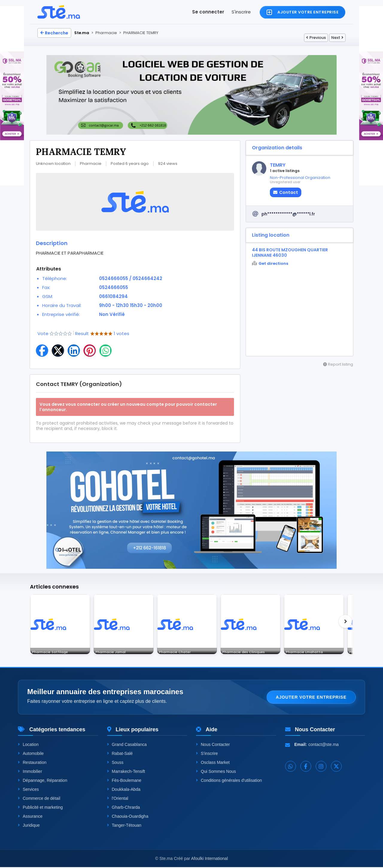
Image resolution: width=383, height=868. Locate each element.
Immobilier (30, 772)
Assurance (30, 817)
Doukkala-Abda (124, 790)
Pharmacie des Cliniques (248, 651)
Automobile (31, 754)
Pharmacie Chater (178, 651)
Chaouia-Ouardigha (128, 817)
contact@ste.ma (324, 745)
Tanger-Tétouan (124, 826)
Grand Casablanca (127, 745)
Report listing (338, 364)
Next (337, 38)
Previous (316, 38)
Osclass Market (213, 763)
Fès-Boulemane (124, 781)
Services (28, 790)
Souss (115, 763)
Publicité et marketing (40, 808)
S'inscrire (241, 12)
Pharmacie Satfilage (54, 651)
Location (28, 745)
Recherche (54, 33)
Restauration (32, 763)
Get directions (270, 264)
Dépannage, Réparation (43, 781)
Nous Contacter (213, 745)
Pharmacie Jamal (114, 651)
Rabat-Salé (120, 754)
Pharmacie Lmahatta (308, 651)
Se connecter (208, 12)
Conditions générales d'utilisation (229, 781)
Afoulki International (210, 859)
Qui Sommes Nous (216, 772)
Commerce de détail (39, 799)
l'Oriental (118, 799)
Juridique (29, 826)
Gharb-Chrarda (124, 808)
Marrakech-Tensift (126, 772)
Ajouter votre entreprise (311, 698)
